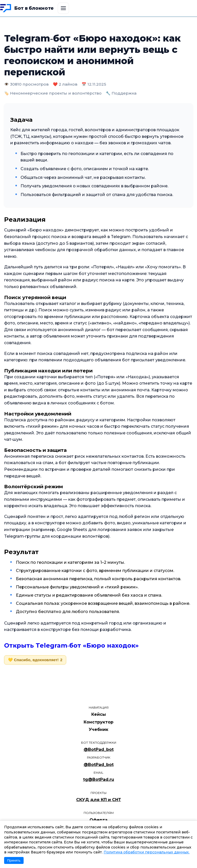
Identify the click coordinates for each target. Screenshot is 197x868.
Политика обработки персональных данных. (147, 852)
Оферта (98, 820)
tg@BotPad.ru (99, 779)
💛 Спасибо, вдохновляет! (35, 660)
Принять (14, 860)
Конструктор (98, 722)
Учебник (98, 729)
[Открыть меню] (63, 8)
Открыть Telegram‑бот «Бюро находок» (71, 645)
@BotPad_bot (99, 749)
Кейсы (99, 714)
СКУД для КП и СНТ (99, 800)
